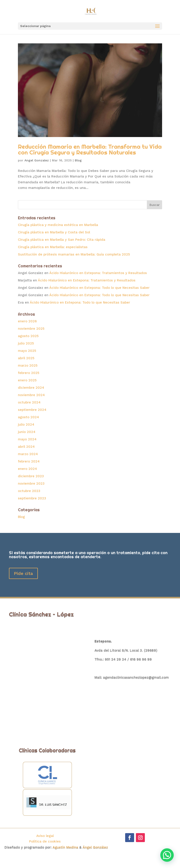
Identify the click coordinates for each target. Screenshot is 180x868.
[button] (167, 855)
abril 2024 (26, 447)
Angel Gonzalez (37, 160)
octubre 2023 (29, 491)
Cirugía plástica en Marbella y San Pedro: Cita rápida (62, 240)
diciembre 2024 (31, 388)
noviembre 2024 (31, 395)
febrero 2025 (29, 373)
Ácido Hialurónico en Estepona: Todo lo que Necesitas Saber (99, 288)
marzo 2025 (28, 365)
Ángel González (95, 847)
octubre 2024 (29, 402)
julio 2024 (26, 424)
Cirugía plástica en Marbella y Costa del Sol (54, 232)
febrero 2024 (29, 461)
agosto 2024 (28, 417)
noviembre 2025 (31, 329)
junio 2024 (27, 432)
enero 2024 (27, 469)
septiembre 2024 (32, 410)
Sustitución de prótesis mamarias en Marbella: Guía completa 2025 (74, 254)
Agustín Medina (66, 847)
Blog (78, 160)
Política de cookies (45, 841)
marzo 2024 (28, 454)
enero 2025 (27, 380)
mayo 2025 (27, 351)
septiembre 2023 (32, 498)
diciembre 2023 (31, 476)
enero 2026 (27, 321)
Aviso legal (45, 836)
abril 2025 (26, 358)
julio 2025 (26, 343)
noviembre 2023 (31, 484)
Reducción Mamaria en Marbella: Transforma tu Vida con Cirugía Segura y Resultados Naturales (90, 149)
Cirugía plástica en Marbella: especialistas (53, 247)
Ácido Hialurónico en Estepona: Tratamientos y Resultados (98, 273)
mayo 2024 (27, 439)
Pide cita (23, 573)
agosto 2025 (28, 336)
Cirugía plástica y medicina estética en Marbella (58, 225)
